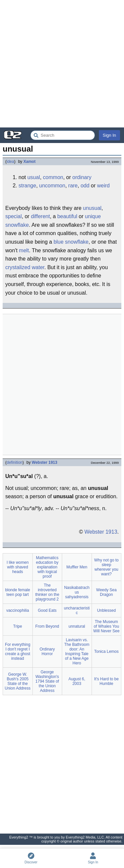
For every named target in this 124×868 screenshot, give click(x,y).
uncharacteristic (77, 610)
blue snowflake (71, 242)
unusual (92, 208)
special (14, 216)
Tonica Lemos (106, 651)
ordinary (82, 177)
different (40, 216)
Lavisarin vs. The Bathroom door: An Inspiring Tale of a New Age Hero (77, 651)
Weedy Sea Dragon (106, 592)
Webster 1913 (44, 462)
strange (27, 186)
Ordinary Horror (47, 651)
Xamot (30, 162)
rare (73, 186)
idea (10, 162)
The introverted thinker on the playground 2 (47, 592)
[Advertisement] (62, 64)
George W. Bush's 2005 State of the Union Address (18, 681)
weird (103, 186)
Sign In (109, 135)
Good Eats (47, 610)
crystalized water (25, 267)
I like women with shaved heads (18, 567)
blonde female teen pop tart (18, 592)
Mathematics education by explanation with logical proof (47, 567)
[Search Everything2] (63, 135)
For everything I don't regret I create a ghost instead (18, 651)
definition (15, 462)
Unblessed (106, 610)
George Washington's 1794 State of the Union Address (47, 681)
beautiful (67, 216)
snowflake (17, 225)
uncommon (52, 186)
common (53, 177)
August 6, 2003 (77, 681)
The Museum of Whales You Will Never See (106, 626)
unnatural (77, 626)
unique (93, 216)
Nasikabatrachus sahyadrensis (77, 592)
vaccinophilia (18, 610)
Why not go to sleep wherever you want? (106, 567)
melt (24, 250)
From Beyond (47, 626)
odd (85, 186)
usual (34, 177)
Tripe (18, 626)
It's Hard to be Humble (106, 681)
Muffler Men (77, 567)
